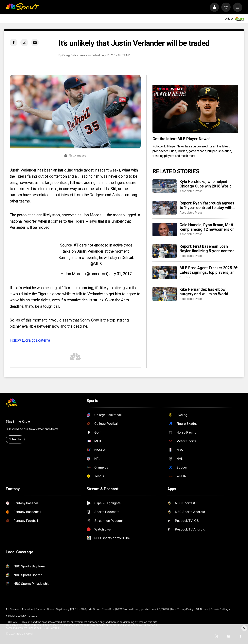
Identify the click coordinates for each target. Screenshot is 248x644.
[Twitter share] (24, 43)
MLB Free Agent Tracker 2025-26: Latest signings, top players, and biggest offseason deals (209, 270)
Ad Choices (13, 609)
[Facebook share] (14, 43)
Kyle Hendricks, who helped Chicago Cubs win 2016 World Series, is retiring (206, 184)
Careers (40, 609)
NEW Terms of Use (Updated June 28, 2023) (143, 609)
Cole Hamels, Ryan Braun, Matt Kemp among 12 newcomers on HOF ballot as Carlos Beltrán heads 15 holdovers (207, 227)
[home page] (22, 7)
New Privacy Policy (182, 609)
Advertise (27, 609)
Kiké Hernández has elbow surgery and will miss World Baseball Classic (204, 292)
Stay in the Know (18, 421)
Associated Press (191, 191)
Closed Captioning (58, 609)
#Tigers (80, 245)
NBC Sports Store (89, 609)
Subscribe (15, 439)
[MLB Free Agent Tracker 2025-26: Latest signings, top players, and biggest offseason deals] (165, 272)
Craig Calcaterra (74, 55)
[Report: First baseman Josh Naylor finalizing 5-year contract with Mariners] (165, 251)
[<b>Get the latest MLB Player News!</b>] (195, 109)
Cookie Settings (220, 609)
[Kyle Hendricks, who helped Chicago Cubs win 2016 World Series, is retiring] (165, 186)
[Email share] (35, 43)
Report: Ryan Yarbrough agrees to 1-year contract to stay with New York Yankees (207, 205)
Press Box (108, 609)
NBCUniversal (29, 616)
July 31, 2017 (121, 274)
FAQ (74, 609)
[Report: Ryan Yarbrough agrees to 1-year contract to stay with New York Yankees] (165, 208)
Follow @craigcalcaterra (30, 340)
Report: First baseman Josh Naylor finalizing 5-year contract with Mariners (208, 249)
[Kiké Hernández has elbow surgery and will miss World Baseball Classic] (165, 294)
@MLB (96, 264)
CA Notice (202, 609)
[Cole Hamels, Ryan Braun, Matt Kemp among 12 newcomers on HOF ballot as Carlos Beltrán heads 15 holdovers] (165, 229)
